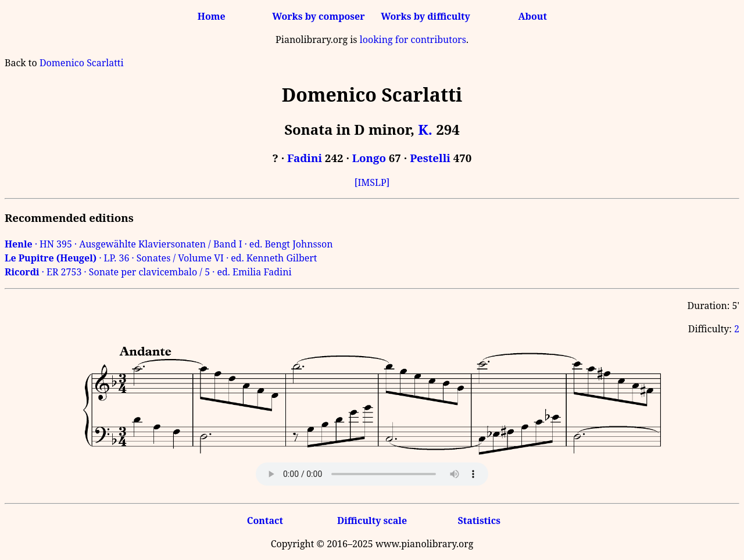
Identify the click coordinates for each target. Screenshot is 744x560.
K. (425, 129)
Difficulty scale (372, 520)
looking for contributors (413, 40)
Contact (265, 520)
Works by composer (318, 16)
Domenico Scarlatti (82, 63)
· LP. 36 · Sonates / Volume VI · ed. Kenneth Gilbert (161, 258)
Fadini (305, 158)
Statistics (479, 520)
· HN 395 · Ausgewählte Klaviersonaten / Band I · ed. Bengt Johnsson (169, 244)
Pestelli (430, 158)
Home (212, 16)
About (533, 16)
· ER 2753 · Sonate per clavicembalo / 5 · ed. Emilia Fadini (148, 272)
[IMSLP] (372, 182)
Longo (369, 158)
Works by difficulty (425, 16)
